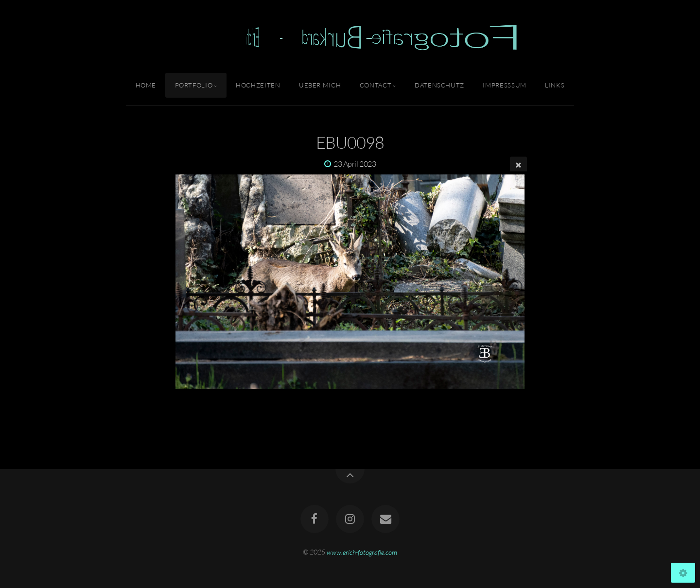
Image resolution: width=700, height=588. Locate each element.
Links (555, 85)
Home (146, 85)
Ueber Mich (320, 85)
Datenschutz (439, 85)
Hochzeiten (258, 85)
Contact (376, 85)
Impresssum (504, 85)
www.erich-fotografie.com (362, 552)
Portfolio (194, 85)
